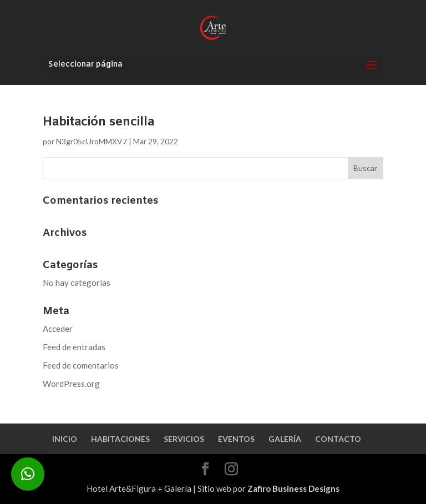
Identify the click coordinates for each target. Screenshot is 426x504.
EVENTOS (236, 439)
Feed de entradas (74, 347)
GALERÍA (285, 439)
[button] (28, 474)
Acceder (58, 329)
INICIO (65, 439)
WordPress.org (71, 384)
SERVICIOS (184, 439)
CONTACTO (338, 439)
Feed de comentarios (81, 365)
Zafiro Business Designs (293, 488)
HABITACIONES (120, 439)
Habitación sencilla (98, 122)
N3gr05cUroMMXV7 (92, 141)
